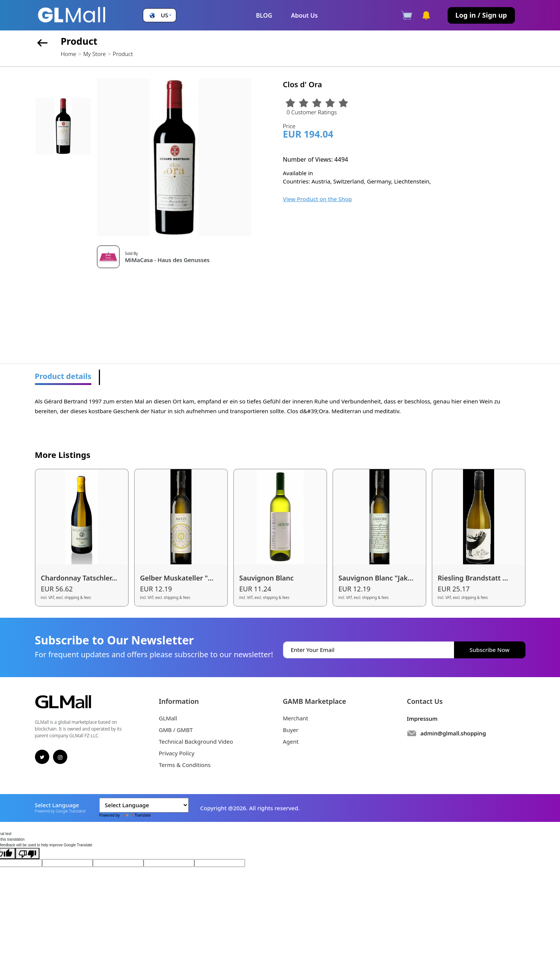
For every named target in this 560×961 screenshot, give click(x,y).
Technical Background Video (196, 741)
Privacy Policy (177, 753)
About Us (304, 15)
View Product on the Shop (318, 199)
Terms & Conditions (185, 765)
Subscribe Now (489, 650)
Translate (136, 815)
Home (69, 54)
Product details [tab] (63, 376)
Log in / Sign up (481, 15)
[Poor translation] (27, 853)
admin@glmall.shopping (453, 733)
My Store (94, 54)
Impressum (422, 718)
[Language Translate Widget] (144, 805)
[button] (160, 15)
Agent (291, 741)
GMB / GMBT (176, 730)
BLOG (264, 15)
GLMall (168, 718)
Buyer (291, 730)
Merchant (296, 718)
